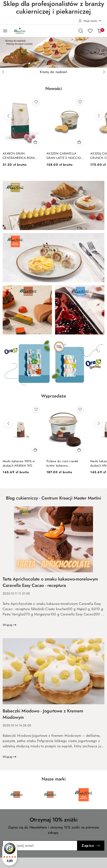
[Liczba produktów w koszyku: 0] (99, 31)
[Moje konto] (90, 21)
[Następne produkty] (99, 116)
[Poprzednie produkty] (8, 116)
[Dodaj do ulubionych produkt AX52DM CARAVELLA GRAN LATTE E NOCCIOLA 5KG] (80, 102)
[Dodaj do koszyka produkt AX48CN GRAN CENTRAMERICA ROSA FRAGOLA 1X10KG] (35, 142)
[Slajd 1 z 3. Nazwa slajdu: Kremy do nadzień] (53, 52)
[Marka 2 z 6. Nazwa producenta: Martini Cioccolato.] (50, 795)
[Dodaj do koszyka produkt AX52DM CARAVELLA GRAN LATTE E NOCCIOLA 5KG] (79, 142)
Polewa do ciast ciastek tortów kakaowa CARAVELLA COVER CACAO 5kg (62, 463)
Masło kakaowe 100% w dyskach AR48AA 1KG (19, 463)
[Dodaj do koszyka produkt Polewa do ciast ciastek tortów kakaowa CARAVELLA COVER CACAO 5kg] (79, 450)
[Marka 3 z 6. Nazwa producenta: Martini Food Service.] (84, 795)
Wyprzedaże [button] (54, 396)
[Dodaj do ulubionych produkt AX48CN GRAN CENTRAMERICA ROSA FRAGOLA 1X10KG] (36, 102)
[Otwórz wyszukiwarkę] (81, 31)
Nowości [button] (54, 89)
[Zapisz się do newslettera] (40, 846)
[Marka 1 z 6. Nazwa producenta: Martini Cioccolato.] (17, 795)
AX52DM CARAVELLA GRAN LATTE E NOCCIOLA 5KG (65, 156)
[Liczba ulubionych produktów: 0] (90, 31)
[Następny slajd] (104, 72)
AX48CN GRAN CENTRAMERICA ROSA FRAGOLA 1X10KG (19, 156)
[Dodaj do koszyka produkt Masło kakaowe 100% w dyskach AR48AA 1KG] (35, 450)
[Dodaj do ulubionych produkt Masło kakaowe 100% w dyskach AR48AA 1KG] (36, 409)
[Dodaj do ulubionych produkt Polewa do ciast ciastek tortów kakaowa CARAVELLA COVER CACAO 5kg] (80, 409)
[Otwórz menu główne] (5, 31)
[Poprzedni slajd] (3, 72)
